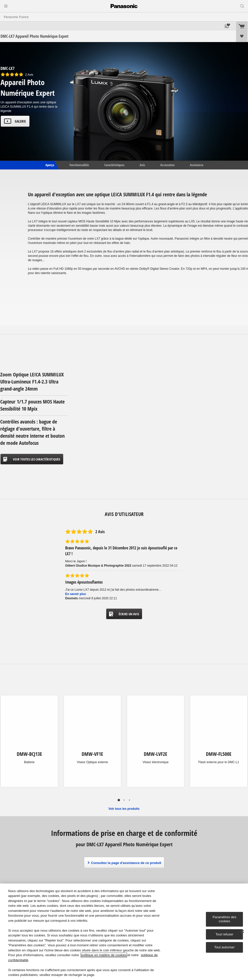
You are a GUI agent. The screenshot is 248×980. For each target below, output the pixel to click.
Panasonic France (16, 17)
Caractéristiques (114, 165)
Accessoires (167, 165)
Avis (142, 165)
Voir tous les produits (124, 809)
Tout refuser (224, 934)
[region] (124, 932)
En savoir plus (76, 594)
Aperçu (49, 165)
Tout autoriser (225, 947)
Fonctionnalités (79, 165)
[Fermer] (242, 932)
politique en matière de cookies (104, 955)
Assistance (197, 165)
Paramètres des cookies (224, 919)
